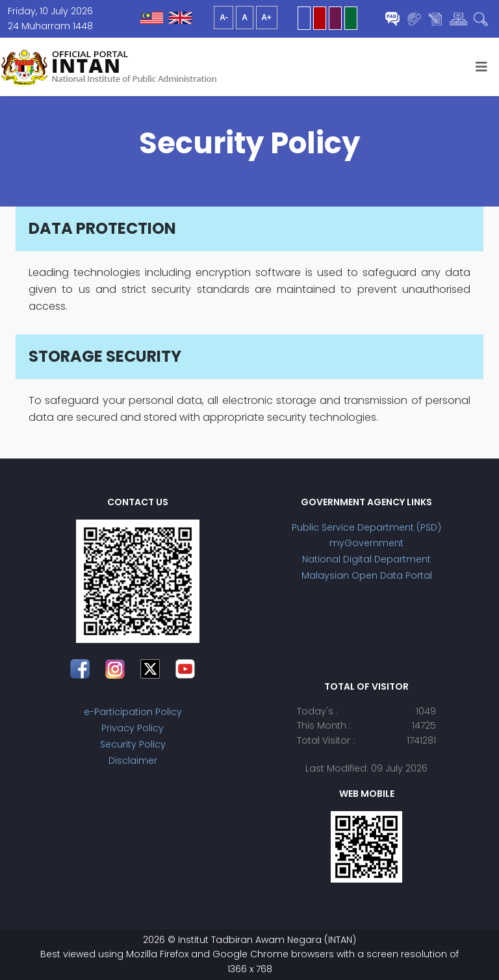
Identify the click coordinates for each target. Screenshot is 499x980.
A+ (266, 18)
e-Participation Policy (133, 712)
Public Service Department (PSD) (366, 527)
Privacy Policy (133, 728)
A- (224, 18)
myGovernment (366, 543)
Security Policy (133, 744)
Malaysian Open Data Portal (367, 575)
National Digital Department (366, 559)
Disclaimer (133, 760)
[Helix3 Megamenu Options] (481, 67)
